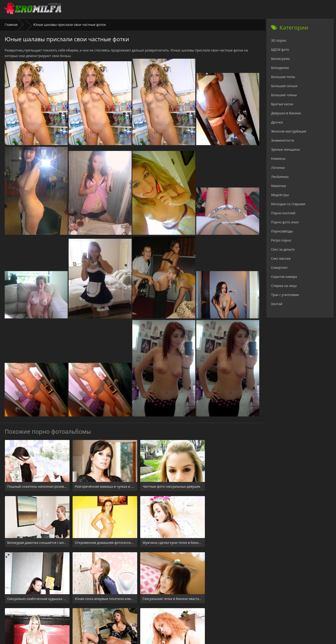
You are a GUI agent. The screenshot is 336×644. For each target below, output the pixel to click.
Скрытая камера (284, 277)
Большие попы (283, 77)
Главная (11, 25)
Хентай (277, 304)
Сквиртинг (280, 267)
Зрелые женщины (285, 149)
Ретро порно (281, 240)
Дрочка (277, 122)
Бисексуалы (280, 59)
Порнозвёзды (282, 231)
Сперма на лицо (284, 286)
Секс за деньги (283, 249)
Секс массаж (281, 258)
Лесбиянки (280, 177)
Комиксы (278, 158)
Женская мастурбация (289, 131)
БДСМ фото (280, 49)
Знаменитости (283, 140)
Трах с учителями (285, 295)
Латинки (278, 168)
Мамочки (279, 186)
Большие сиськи (284, 86)
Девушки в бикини (286, 113)
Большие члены (284, 95)
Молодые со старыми (288, 204)
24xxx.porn (158, 616)
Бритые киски (282, 104)
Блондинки (280, 68)
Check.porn (178, 616)
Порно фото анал (285, 222)
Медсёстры (280, 195)
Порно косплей (283, 213)
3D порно (279, 40)
